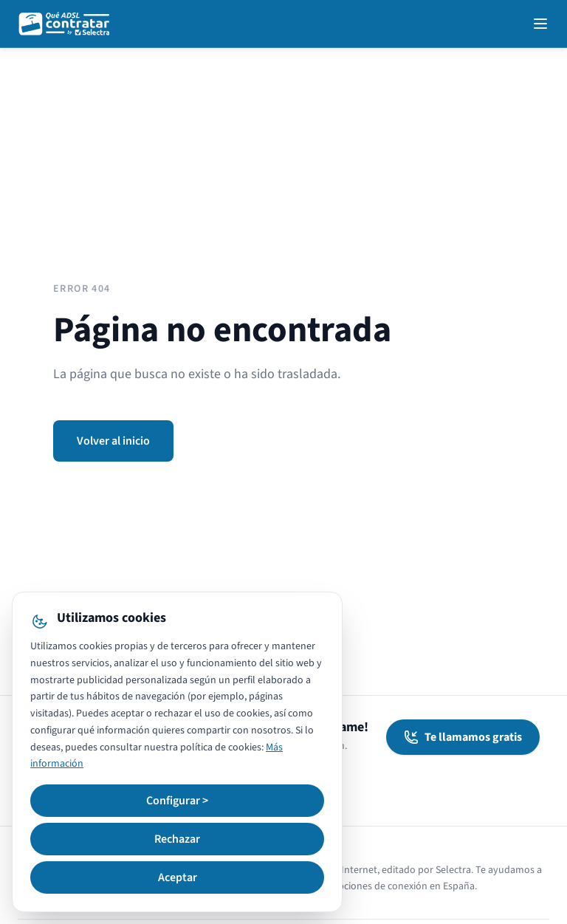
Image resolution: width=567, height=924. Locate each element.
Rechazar (177, 839)
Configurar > (177, 801)
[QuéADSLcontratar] (65, 24)
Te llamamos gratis (463, 737)
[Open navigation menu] (540, 24)
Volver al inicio (113, 441)
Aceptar (178, 877)
